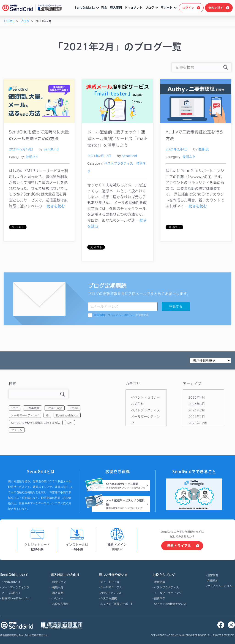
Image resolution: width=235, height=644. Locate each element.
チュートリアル (110, 582)
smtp (15, 408)
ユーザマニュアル (111, 587)
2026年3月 (197, 404)
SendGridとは (85, 8)
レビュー (58, 598)
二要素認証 (33, 408)
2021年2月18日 (21, 149)
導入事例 (116, 8)
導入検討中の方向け (65, 575)
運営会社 (213, 575)
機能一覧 (58, 587)
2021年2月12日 (99, 156)
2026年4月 (197, 397)
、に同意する (121, 315)
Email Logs (54, 408)
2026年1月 (197, 417)
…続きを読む (54, 206)
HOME (9, 21)
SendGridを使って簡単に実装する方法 (36, 423)
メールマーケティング (25, 415)
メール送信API (11, 593)
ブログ (150, 8)
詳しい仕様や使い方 (116, 575)
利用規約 (99, 315)
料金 (104, 8)
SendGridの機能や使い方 (170, 604)
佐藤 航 (203, 149)
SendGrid (51, 149)
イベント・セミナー (145, 397)
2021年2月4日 (177, 149)
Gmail (74, 408)
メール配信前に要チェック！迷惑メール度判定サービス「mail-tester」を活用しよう (117, 138)
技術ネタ (32, 157)
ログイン (188, 8)
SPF (70, 423)
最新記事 (160, 582)
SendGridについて (16, 575)
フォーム (17, 430)
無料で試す (216, 8)
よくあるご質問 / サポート (117, 604)
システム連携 (109, 598)
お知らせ (137, 404)
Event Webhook (67, 415)
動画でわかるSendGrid (17, 598)
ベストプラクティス (119, 163)
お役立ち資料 (60, 604)
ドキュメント (134, 8)
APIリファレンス (111, 593)
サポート (167, 8)
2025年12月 (198, 423)
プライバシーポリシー (121, 315)
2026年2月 (197, 410)
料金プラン (59, 582)
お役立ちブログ (169, 575)
